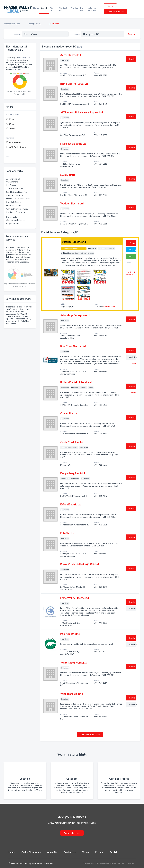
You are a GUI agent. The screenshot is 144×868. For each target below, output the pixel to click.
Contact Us (63, 9)
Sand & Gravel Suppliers (17, 192)
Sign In (110, 6)
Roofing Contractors (15, 195)
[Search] (131, 34)
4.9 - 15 (130, 273)
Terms (85, 852)
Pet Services (12, 185)
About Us (53, 9)
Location (76, 34)
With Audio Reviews (18, 147)
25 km (12, 119)
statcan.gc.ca (24, 57)
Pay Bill (82, 9)
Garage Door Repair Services (19, 209)
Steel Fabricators (14, 202)
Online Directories (31, 852)
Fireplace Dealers (14, 205)
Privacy (99, 852)
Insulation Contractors (16, 212)
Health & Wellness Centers (18, 199)
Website (133, 250)
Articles (74, 8)
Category (17, 34)
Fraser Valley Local (12, 24)
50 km (12, 124)
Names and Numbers (43, 863)
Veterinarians (12, 182)
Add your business (92, 9)
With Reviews (15, 142)
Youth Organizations (15, 188)
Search (44, 8)
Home (36, 8)
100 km (12, 128)
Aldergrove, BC (35, 24)
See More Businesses (90, 735)
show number (109, 306)
